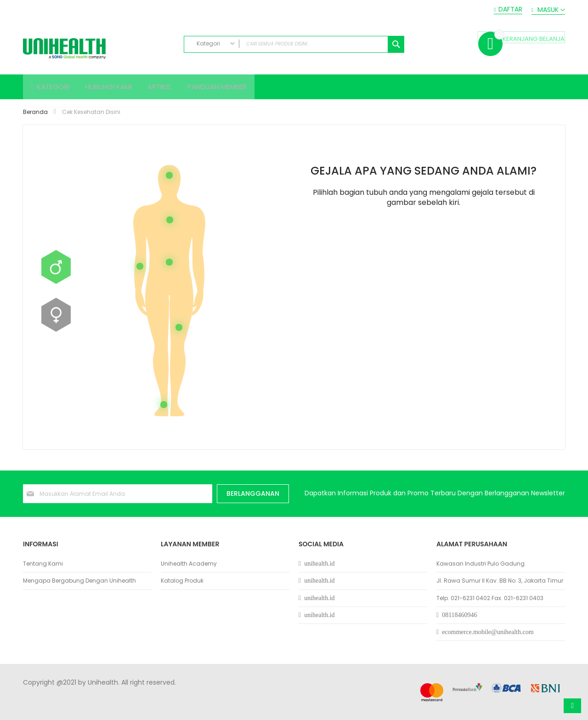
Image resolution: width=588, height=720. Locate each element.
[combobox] (294, 44)
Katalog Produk (182, 581)
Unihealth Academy (189, 564)
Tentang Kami (43, 564)
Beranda (36, 115)
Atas (572, 706)
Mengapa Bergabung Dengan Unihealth (79, 581)
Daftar (510, 9)
